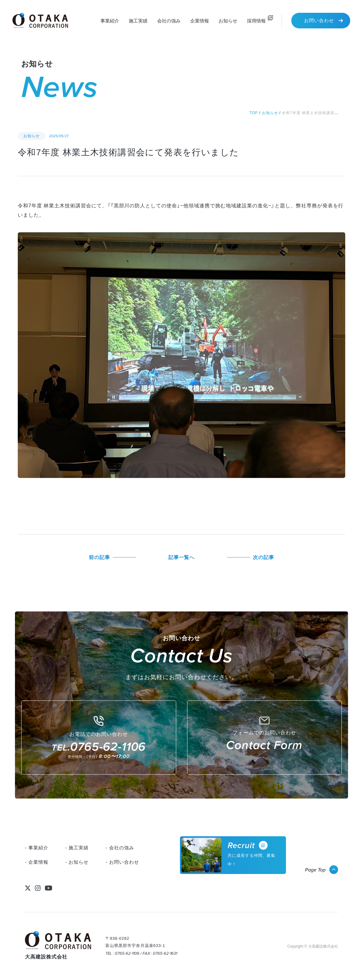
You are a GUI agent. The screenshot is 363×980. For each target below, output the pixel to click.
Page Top (315, 870)
